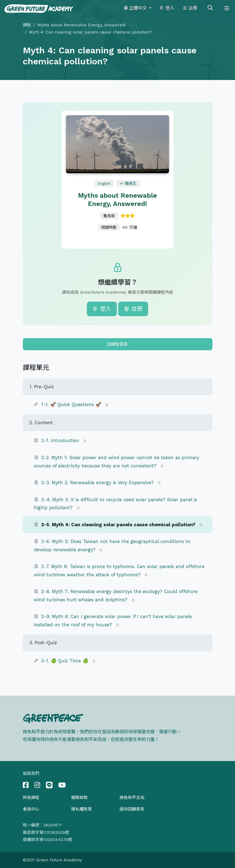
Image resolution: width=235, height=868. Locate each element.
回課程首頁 (117, 344)
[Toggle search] (210, 8)
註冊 (190, 8)
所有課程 (31, 798)
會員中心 (31, 809)
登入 (167, 8)
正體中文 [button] (136, 8)
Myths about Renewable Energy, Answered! (81, 25)
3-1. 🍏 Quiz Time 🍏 (65, 661)
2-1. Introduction (60, 440)
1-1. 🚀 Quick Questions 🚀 (72, 404)
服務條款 (79, 798)
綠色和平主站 (132, 798)
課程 (27, 25)
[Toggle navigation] (227, 8)
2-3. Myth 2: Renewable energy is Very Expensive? (97, 483)
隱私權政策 (81, 809)
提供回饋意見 (132, 809)
